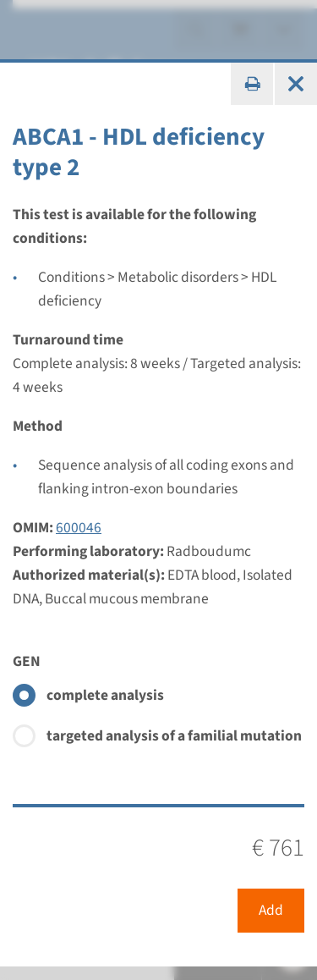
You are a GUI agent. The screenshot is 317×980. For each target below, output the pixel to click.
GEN (27, 661)
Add (271, 910)
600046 (79, 528)
